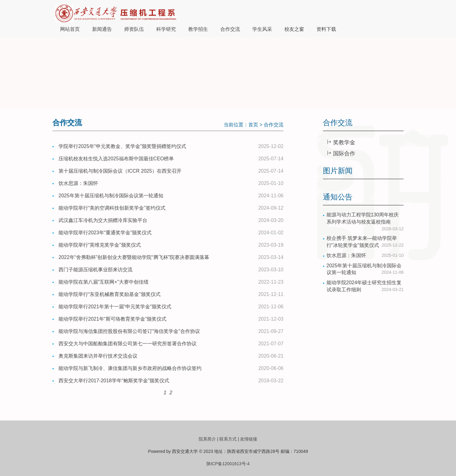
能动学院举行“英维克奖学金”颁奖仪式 (100, 245)
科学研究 (166, 29)
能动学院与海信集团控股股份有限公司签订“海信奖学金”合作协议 (129, 331)
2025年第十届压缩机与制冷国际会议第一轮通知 (111, 196)
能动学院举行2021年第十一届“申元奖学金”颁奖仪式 (115, 307)
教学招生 (198, 29)
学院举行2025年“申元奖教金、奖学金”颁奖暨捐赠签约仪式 (122, 146)
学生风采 (262, 29)
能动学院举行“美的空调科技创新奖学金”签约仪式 (112, 208)
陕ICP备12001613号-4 (228, 464)
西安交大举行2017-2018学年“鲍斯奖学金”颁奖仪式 (114, 381)
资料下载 (326, 29)
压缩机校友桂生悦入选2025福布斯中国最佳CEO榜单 (116, 159)
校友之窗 (294, 29)
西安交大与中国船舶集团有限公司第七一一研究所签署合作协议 (128, 344)
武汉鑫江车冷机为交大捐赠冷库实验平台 (103, 220)
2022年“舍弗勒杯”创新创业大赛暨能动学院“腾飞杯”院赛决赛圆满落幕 (134, 257)
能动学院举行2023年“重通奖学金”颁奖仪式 (105, 233)
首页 (253, 125)
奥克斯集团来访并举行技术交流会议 (98, 356)
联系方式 (228, 439)
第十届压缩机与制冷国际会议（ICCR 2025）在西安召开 (120, 171)
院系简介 (207, 439)
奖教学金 (343, 142)
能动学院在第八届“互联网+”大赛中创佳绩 (104, 282)
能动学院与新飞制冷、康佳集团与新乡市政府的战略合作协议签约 (130, 368)
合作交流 (230, 29)
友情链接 (249, 439)
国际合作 (343, 154)
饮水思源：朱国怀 (78, 183)
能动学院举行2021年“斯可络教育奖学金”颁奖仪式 (112, 319)
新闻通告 (102, 29)
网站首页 (70, 29)
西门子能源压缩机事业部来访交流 (96, 270)
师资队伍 (134, 29)
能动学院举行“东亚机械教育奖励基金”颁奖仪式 (110, 294)
